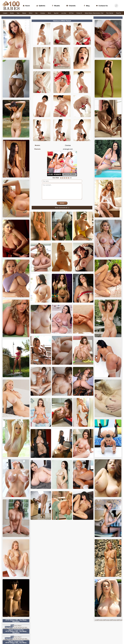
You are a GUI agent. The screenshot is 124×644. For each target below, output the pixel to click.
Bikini (50, 13)
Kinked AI (79, 13)
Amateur (43, 13)
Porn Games (110, 13)
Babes (24, 13)
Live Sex (64, 13)
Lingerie (5, 13)
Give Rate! (56, 178)
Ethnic (31, 13)
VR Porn (71, 13)
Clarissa (68, 145)
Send (62, 203)
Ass (36, 13)
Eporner (56, 13)
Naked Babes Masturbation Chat (94, 13)
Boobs (12, 13)
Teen (18, 13)
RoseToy (119, 13)
